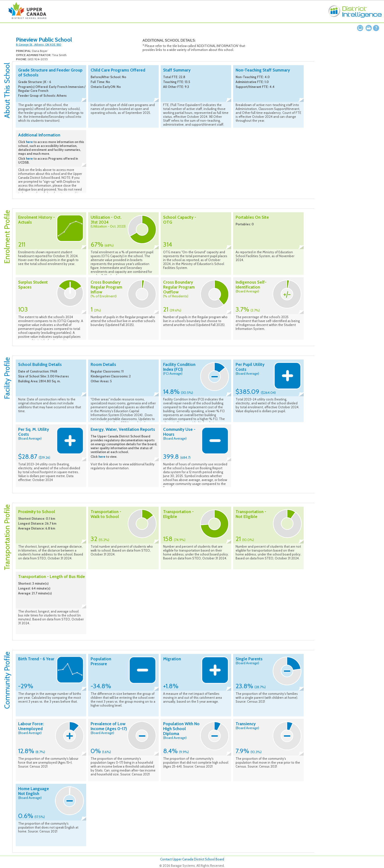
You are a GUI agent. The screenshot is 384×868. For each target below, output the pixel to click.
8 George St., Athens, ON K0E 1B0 (39, 44)
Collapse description (84, 100)
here (29, 142)
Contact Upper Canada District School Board (192, 859)
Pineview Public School (44, 40)
